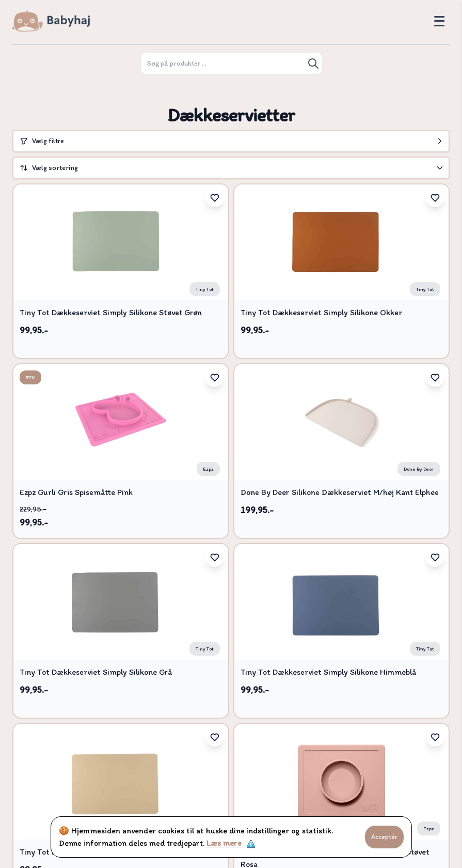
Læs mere (224, 843)
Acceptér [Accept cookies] (384, 837)
